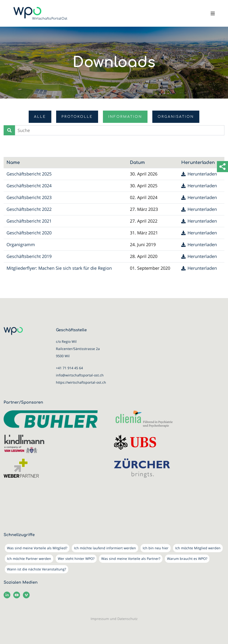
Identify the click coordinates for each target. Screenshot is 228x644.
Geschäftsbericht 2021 (29, 221)
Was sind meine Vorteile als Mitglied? (37, 548)
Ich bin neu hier (156, 548)
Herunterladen (202, 174)
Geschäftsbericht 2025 (29, 174)
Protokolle (77, 117)
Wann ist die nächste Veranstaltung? (37, 569)
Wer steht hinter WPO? (76, 559)
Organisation (176, 117)
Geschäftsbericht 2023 (29, 197)
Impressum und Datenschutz (114, 619)
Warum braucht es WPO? (187, 559)
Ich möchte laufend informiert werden (105, 548)
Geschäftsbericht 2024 (29, 186)
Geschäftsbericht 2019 (29, 256)
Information (125, 117)
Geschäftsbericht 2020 (29, 233)
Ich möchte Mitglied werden (198, 548)
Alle (40, 117)
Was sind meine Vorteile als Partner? (131, 559)
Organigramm (21, 244)
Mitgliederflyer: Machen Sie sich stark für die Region (59, 268)
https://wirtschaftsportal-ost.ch (81, 382)
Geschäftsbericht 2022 (29, 209)
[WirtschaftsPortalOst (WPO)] (40, 13)
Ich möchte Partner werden (29, 559)
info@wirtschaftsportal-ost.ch (80, 375)
